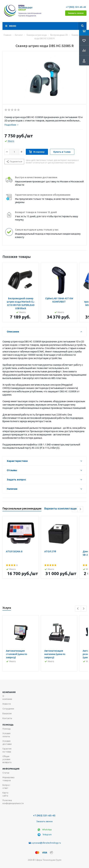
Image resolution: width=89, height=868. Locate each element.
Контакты (7, 718)
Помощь (8, 725)
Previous (75, 509)
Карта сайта (5, 794)
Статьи (6, 773)
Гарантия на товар (7, 750)
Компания (9, 692)
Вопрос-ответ (6, 787)
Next (80, 509)
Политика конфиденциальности (13, 802)
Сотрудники (8, 709)
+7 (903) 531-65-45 (76, 7)
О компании (7, 698)
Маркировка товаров (8, 779)
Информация (11, 769)
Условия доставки (7, 743)
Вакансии (7, 713)
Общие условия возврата (7, 759)
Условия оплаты (6, 735)
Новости (7, 704)
